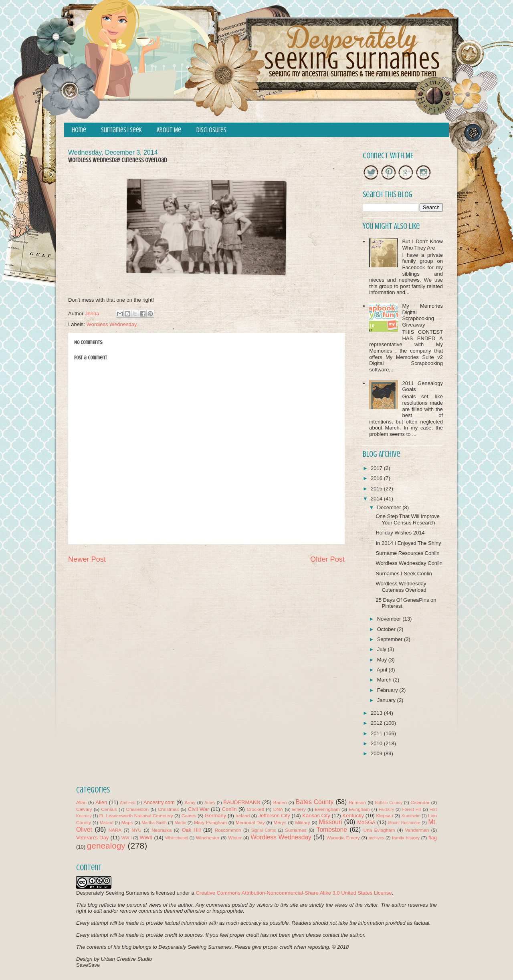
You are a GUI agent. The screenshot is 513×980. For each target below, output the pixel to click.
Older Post (327, 559)
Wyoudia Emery (343, 838)
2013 (377, 713)
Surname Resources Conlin (407, 553)
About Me (169, 130)
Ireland (243, 816)
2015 (377, 489)
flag (433, 838)
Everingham (327, 809)
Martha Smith (154, 823)
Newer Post (87, 559)
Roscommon (228, 830)
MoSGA (366, 822)
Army (190, 802)
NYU (136, 830)
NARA (115, 830)
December (390, 507)
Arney (210, 803)
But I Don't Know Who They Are (422, 245)
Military (303, 822)
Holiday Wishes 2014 (400, 533)
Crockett (255, 809)
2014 (377, 499)
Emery (299, 809)
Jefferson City (274, 816)
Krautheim (411, 816)
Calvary (84, 809)
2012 (377, 723)
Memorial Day (250, 822)
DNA (278, 809)
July (383, 649)
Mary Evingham (210, 822)
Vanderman (417, 830)
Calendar (420, 802)
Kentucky (353, 816)
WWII (146, 838)
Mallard (107, 823)
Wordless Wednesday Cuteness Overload (401, 587)
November (390, 619)
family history (406, 838)
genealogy (106, 846)
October (387, 629)
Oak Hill (191, 830)
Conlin (229, 809)
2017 (377, 468)
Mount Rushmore (404, 823)
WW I (127, 838)
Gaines (189, 816)
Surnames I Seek (121, 130)
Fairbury (386, 810)
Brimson (357, 802)
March (385, 680)
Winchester (208, 838)
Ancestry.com (159, 802)
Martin (181, 823)
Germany (215, 816)
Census (109, 809)
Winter (235, 838)
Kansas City (316, 816)
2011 (377, 733)
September (391, 639)
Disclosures (211, 130)
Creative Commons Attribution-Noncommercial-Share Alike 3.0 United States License (294, 893)
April (383, 670)
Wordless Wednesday (112, 324)
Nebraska (162, 830)
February (388, 690)
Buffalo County (389, 803)
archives (377, 838)
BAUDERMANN (242, 802)
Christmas (169, 809)
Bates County (315, 802)
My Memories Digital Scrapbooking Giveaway (422, 315)
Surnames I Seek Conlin (404, 574)
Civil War (198, 809)
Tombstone (332, 830)
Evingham (359, 809)
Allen (101, 802)
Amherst (128, 803)
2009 (377, 753)
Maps (127, 822)
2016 (377, 478)
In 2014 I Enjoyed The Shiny (408, 543)
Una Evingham (379, 830)
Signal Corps (264, 830)
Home (79, 130)
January (387, 700)
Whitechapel (177, 838)
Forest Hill (412, 810)
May (383, 660)
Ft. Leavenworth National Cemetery (136, 816)
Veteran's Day (92, 838)
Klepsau (385, 816)
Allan (81, 802)
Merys (280, 822)
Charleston (138, 809)
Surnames (296, 830)
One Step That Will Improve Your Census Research (407, 519)
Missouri (331, 822)
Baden (280, 802)
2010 (377, 743)
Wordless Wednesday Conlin (409, 563)
